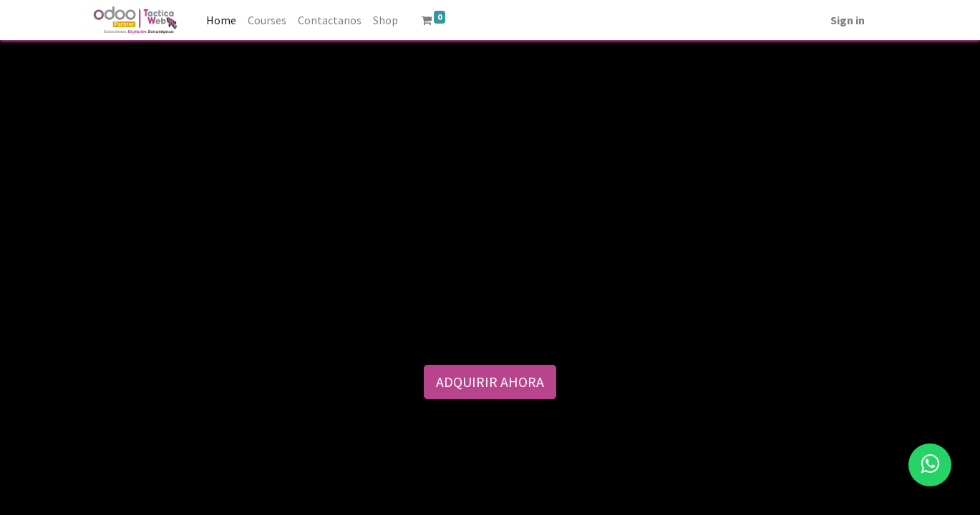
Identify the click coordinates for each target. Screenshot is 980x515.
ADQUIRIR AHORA (490, 382)
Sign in (848, 20)
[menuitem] (221, 20)
